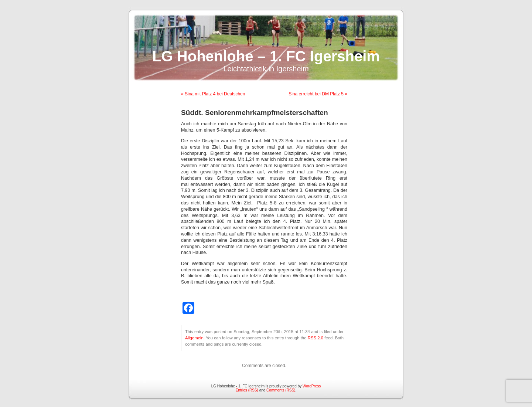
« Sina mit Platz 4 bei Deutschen (213, 94)
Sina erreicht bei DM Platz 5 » (318, 94)
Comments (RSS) (281, 390)
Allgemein (194, 338)
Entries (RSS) (247, 390)
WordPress (312, 386)
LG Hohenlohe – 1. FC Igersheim (266, 56)
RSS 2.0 (316, 338)
